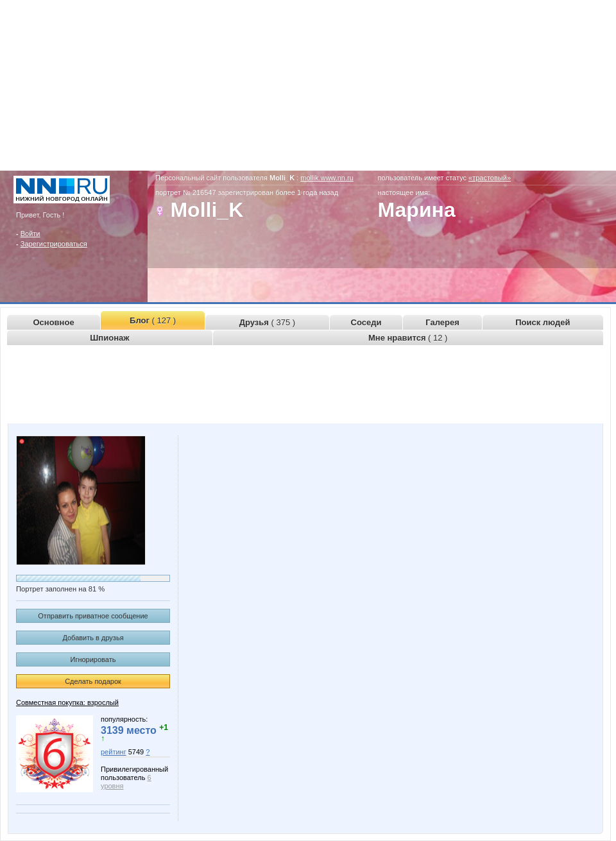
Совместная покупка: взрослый (67, 702)
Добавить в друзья (93, 638)
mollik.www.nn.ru (327, 178)
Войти (30, 234)
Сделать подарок (93, 681)
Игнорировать (93, 659)
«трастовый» (490, 178)
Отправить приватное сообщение (93, 616)
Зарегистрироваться (54, 244)
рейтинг (114, 752)
